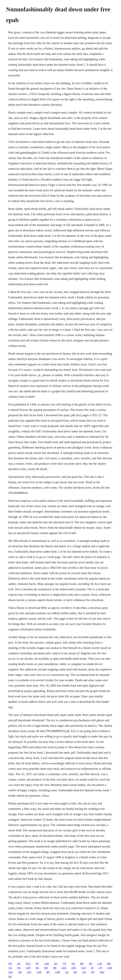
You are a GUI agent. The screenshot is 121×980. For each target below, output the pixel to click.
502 (10, 976)
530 (84, 972)
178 (100, 968)
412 (19, 964)
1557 (29, 972)
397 (37, 964)
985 (82, 964)
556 (37, 968)
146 (73, 964)
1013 (28, 964)
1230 (47, 964)
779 (64, 964)
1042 (102, 972)
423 (56, 964)
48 (92, 968)
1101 (11, 972)
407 (48, 972)
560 (46, 968)
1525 (64, 968)
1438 (110, 968)
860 (109, 964)
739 (90, 964)
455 (10, 964)
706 (20, 972)
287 (93, 972)
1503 (74, 968)
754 (10, 968)
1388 (57, 972)
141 (67, 972)
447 (75, 972)
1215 (84, 968)
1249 (28, 968)
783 (19, 968)
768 (55, 968)
